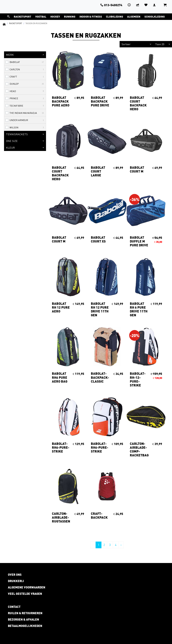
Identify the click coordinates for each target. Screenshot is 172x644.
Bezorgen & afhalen (23, 619)
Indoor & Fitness (91, 17)
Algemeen (134, 17)
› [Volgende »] (121, 545)
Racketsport (23, 17)
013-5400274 (111, 5)
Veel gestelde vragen (25, 594)
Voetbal (41, 17)
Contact (14, 607)
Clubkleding (115, 17)
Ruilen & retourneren (25, 613)
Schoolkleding (155, 17)
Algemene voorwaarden (27, 587)
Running (70, 17)
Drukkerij (16, 581)
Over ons (15, 575)
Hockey (55, 17)
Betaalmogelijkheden (25, 626)
